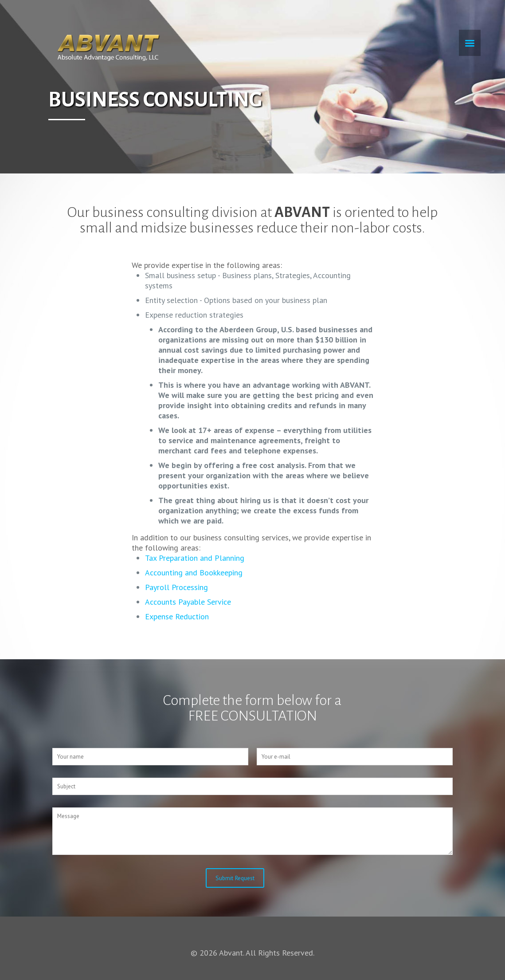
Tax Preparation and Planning (195, 558)
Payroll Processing (176, 587)
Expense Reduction (177, 616)
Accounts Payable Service (188, 602)
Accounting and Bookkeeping (194, 573)
